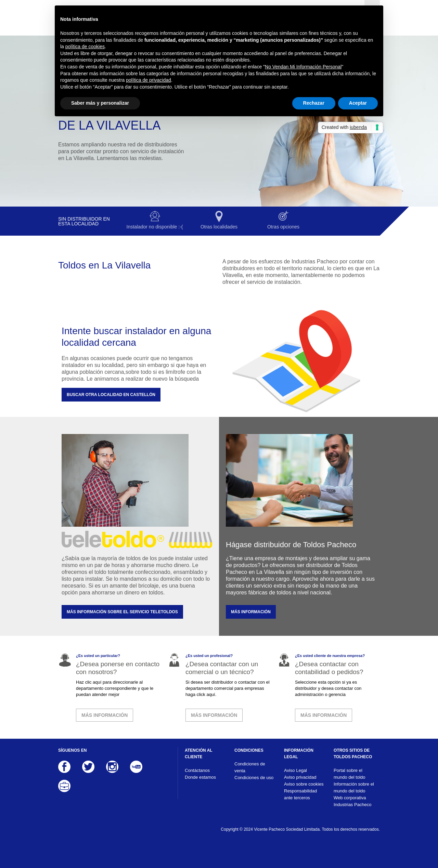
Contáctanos (197, 770)
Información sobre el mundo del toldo (354, 787)
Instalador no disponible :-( (155, 227)
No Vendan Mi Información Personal (303, 67)
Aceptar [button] (358, 103)
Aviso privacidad (300, 777)
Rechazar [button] (314, 103)
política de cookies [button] (85, 47)
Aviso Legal (295, 770)
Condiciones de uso (254, 778)
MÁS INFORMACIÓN (251, 612)
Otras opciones (283, 227)
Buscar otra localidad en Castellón (111, 395)
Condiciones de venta (250, 767)
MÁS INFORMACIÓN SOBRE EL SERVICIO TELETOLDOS (122, 612)
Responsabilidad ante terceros (300, 794)
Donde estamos (200, 777)
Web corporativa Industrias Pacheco (353, 801)
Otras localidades (219, 227)
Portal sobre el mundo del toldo (350, 774)
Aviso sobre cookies (304, 784)
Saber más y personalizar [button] (100, 103)
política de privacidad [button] (149, 80)
